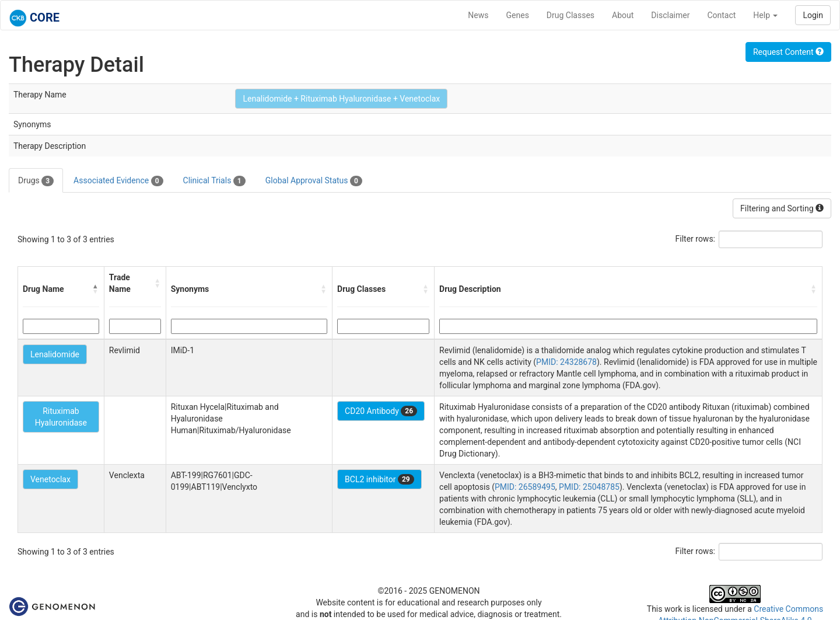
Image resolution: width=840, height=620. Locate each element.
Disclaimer (670, 15)
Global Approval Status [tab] (314, 181)
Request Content (788, 52)
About (623, 15)
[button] (96, 289)
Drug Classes (570, 15)
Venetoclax (50, 479)
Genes (518, 15)
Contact (721, 15)
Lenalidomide (55, 354)
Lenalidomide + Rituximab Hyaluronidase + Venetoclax (341, 99)
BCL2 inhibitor (379, 479)
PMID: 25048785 (589, 487)
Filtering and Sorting (782, 208)
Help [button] (765, 15)
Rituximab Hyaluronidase (61, 417)
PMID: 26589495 (525, 487)
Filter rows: (696, 239)
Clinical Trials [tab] (214, 181)
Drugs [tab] (36, 181)
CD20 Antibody (381, 411)
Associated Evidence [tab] (118, 181)
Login (813, 15)
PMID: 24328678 (566, 362)
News (478, 15)
